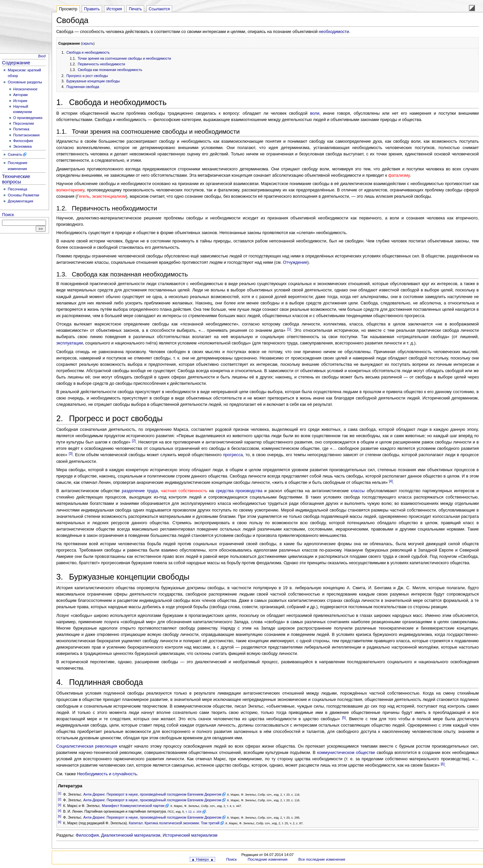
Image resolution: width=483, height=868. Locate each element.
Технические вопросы (16, 179)
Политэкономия (27, 135)
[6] (442, 764)
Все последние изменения (322, 859)
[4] (391, 481)
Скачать (15, 154)
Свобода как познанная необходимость (110, 70)
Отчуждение (295, 262)
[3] (71, 454)
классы (358, 491)
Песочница (17, 189)
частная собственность (184, 491)
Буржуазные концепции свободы (93, 81)
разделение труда (140, 491)
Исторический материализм (190, 835)
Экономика (23, 146)
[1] (289, 329)
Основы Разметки (23, 195)
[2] (134, 441)
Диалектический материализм (131, 835)
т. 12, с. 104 (193, 812)
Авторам (21, 95)
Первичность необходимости (101, 64)
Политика (21, 129)
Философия (23, 141)
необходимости (334, 32)
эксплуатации (70, 343)
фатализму (399, 175)
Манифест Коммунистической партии (133, 806)
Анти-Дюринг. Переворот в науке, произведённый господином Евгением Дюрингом (152, 794)
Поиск (8, 215)
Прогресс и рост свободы (87, 76)
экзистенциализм (109, 196)
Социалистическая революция (87, 746)
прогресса (233, 455)
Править (92, 9)
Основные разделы (25, 82)
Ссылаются (159, 9)
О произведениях (28, 118)
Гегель (83, 196)
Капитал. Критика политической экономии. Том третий (174, 823)
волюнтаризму (70, 190)
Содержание (16, 63)
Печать (135, 9)
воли (315, 113)
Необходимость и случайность (107, 774)
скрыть (88, 43)
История (20, 101)
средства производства (239, 491)
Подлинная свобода (83, 87)
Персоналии (24, 123)
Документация (20, 201)
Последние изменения (267, 859)
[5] (344, 718)
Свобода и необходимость (88, 52)
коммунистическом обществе (346, 753)
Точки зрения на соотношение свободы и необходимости (124, 58)
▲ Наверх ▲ (202, 859)
